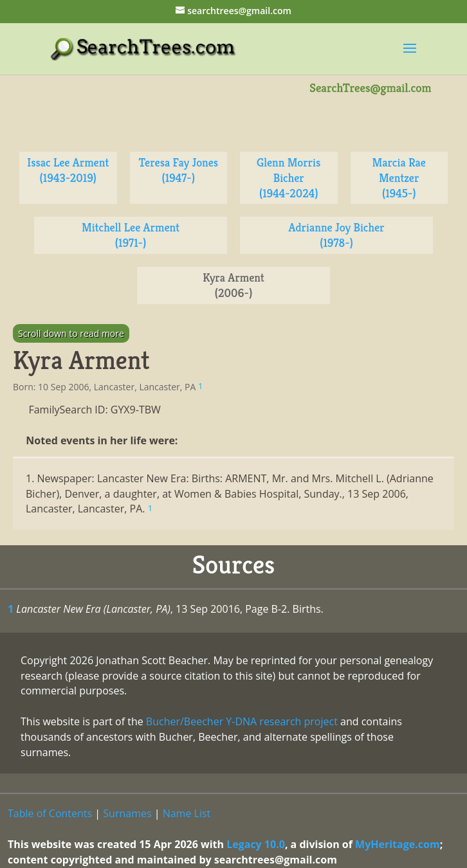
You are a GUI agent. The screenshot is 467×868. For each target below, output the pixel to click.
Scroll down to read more (71, 333)
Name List (187, 813)
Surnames (127, 813)
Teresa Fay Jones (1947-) (178, 170)
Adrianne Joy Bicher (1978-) (337, 235)
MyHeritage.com (398, 844)
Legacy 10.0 (256, 844)
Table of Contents (50, 813)
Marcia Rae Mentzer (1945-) (399, 178)
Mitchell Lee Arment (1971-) (131, 235)
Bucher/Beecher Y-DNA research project (242, 721)
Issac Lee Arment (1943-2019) (68, 170)
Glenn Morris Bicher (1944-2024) (288, 178)
